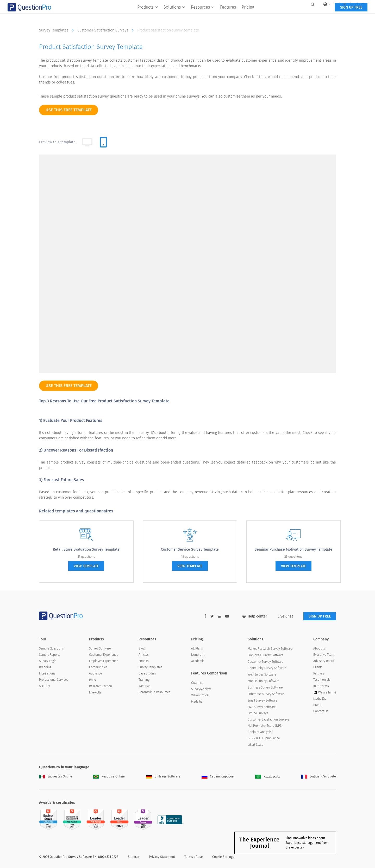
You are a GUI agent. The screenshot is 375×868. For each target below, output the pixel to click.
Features (228, 15)
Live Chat (285, 616)
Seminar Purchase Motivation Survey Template (293, 549)
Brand (317, 705)
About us (320, 648)
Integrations (47, 673)
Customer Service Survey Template (190, 549)
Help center (255, 616)
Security (45, 686)
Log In (329, 4)
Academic (198, 661)
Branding (45, 667)
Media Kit (320, 699)
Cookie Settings (223, 857)
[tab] (103, 142)
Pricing (248, 15)
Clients (318, 667)
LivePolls (95, 692)
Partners (319, 673)
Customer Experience (104, 655)
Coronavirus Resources (154, 692)
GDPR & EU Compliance (264, 738)
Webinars (145, 686)
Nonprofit (198, 655)
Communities (98, 667)
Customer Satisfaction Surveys (107, 30)
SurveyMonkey (201, 689)
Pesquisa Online (109, 776)
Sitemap (134, 857)
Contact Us (321, 711)
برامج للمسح (268, 776)
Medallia (197, 702)
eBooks (144, 661)
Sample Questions (51, 648)
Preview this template (57, 142)
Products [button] (148, 15)
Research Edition (101, 686)
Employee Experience (104, 661)
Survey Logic (48, 661)
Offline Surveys (258, 713)
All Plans (197, 648)
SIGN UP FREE (320, 15)
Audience (95, 673)
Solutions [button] (174, 15)
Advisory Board (324, 661)
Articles (144, 655)
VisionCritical (200, 695)
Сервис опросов (218, 776)
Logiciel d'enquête (319, 776)
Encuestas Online (56, 776)
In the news (321, 686)
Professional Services (54, 680)
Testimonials (322, 680)
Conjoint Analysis (260, 732)
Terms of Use (194, 857)
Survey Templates (58, 30)
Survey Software (100, 648)
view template (86, 566)
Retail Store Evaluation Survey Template (86, 549)
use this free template (69, 110)
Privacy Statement (162, 857)
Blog (142, 648)
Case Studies (147, 673)
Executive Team (324, 655)
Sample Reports (50, 655)
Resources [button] (203, 15)
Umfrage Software (163, 776)
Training (144, 680)
